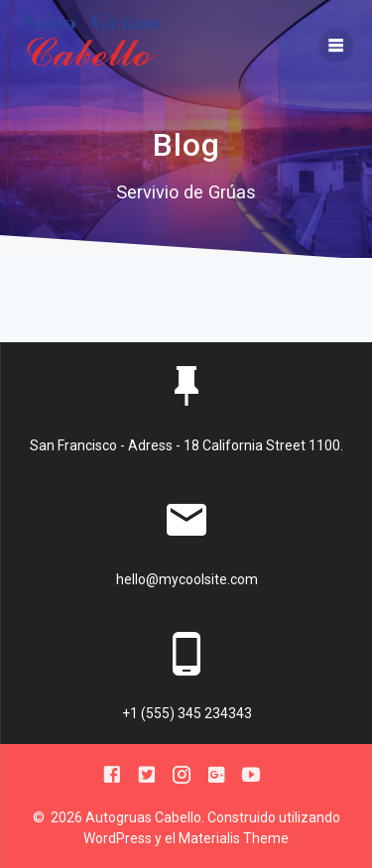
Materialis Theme (234, 838)
